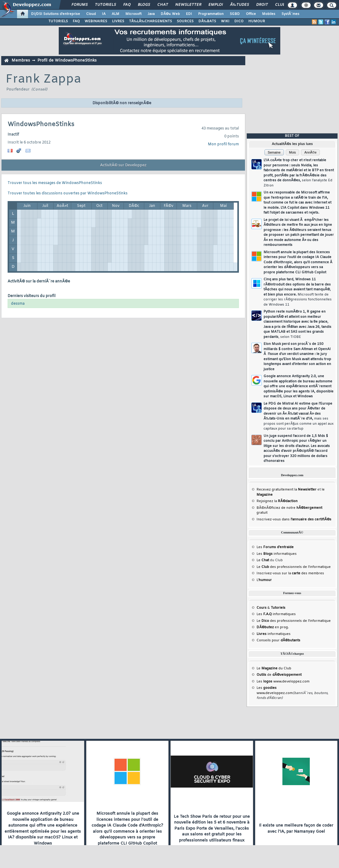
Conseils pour (278, 640)
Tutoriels (105, 5)
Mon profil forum (223, 144)
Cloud (91, 14)
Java (151, 14)
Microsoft (133, 14)
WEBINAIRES (96, 21)
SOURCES (185, 21)
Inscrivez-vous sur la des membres (290, 573)
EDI (189, 14)
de (279, 675)
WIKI (225, 21)
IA (104, 14)
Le (263, 560)
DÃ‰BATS (207, 21)
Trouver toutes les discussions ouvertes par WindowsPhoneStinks (68, 193)
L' (264, 580)
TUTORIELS (58, 21)
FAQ (127, 5)
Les (275, 547)
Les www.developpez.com (283, 682)
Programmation (211, 14)
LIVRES (118, 21)
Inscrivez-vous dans (294, 519)
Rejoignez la (277, 501)
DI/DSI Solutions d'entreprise (56, 14)
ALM (115, 14)
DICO (239, 21)
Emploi (216, 5)
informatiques (274, 634)
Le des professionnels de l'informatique (294, 567)
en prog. (273, 627)
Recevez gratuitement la (287, 490)
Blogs (144, 5)
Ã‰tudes (239, 5)
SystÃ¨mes (290, 14)
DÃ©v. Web (170, 14)
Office (251, 14)
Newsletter (188, 5)
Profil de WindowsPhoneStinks (67, 60)
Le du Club (274, 668)
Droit (262, 5)
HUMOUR (257, 21)
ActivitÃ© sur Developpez (123, 165)
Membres (21, 60)
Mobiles (269, 14)
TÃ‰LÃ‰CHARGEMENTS (150, 21)
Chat (163, 5)
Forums (80, 5)
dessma (18, 304)
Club (280, 5)
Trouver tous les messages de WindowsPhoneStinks (55, 183)
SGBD (235, 14)
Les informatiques (277, 554)
